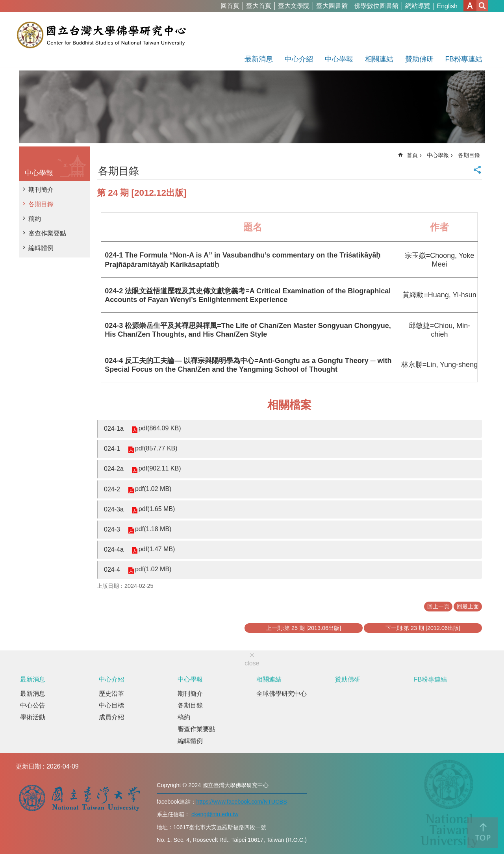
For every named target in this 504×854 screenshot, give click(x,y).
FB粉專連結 (464, 59)
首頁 (412, 155)
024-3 (112, 529)
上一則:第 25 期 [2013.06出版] (304, 628)
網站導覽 (418, 6)
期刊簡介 (41, 190)
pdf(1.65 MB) (157, 509)
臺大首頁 (259, 6)
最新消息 (259, 59)
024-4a (114, 549)
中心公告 (33, 705)
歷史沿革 (111, 694)
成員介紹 (111, 717)
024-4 (112, 570)
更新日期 (28, 766)
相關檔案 (289, 405)
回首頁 (230, 6)
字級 (470, 6)
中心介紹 (299, 59)
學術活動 (33, 717)
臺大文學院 (294, 6)
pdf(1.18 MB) (153, 529)
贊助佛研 (419, 59)
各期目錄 (41, 204)
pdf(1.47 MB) (157, 549)
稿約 (35, 219)
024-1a (114, 429)
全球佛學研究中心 (282, 694)
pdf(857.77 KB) (156, 448)
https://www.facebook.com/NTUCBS (241, 802)
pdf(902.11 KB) (160, 468)
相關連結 (379, 59)
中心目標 (111, 705)
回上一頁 (438, 606)
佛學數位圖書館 (376, 6)
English (447, 6)
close (252, 663)
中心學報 (339, 59)
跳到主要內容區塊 (4, 4)
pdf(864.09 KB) (160, 428)
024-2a (114, 469)
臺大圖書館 (332, 6)
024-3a (114, 509)
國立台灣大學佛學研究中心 (101, 35)
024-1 (112, 449)
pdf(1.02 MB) (153, 489)
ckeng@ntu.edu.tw (215, 814)
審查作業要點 (47, 233)
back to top (483, 833)
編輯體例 (41, 248)
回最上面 (468, 606)
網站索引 (482, 6)
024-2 (112, 489)
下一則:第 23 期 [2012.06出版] (423, 628)
